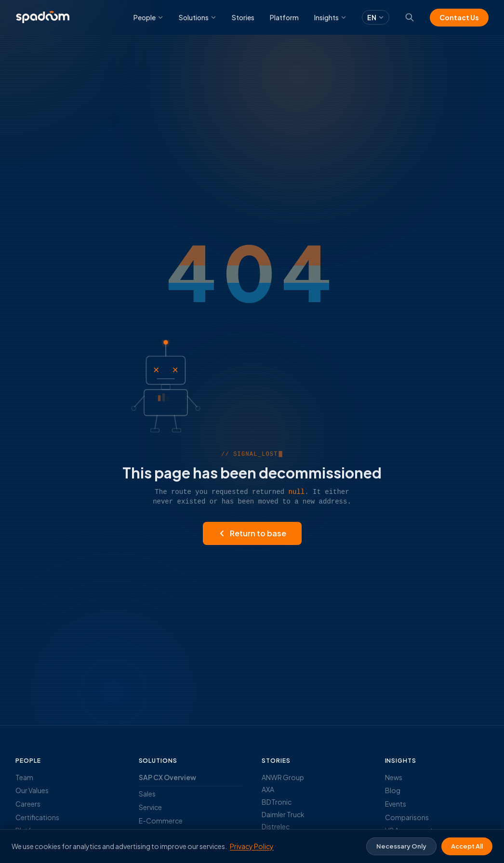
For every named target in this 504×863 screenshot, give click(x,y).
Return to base (252, 533)
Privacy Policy (252, 846)
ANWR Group (283, 777)
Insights (330, 17)
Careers (28, 804)
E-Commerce (161, 821)
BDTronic (277, 802)
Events (396, 804)
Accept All (467, 846)
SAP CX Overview (167, 777)
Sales (147, 794)
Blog (393, 790)
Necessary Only (401, 846)
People (148, 17)
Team (24, 777)
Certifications (37, 817)
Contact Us (459, 17)
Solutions (198, 17)
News (394, 777)
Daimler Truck (283, 814)
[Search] (410, 17)
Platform (284, 17)
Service (150, 807)
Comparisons (407, 817)
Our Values (32, 790)
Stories (243, 17)
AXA (268, 789)
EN (376, 17)
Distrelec (276, 826)
